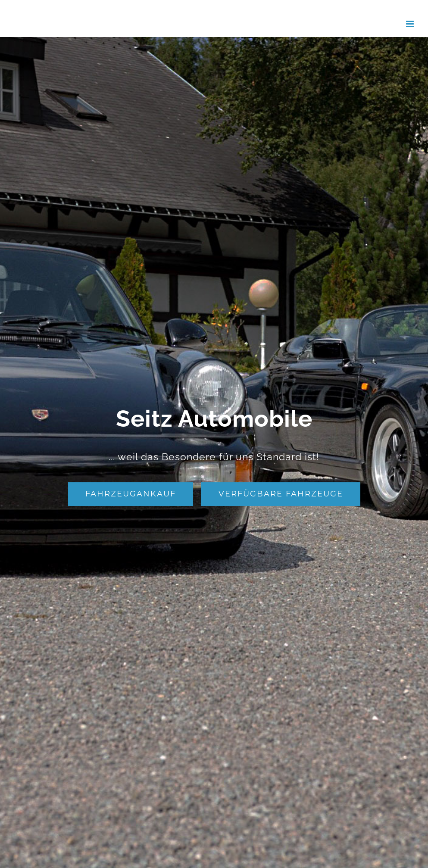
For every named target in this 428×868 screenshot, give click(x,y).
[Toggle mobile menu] (411, 24)
